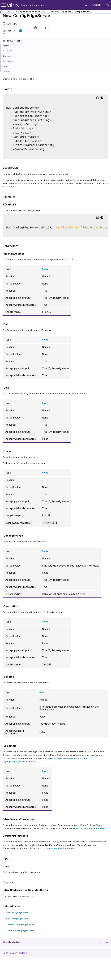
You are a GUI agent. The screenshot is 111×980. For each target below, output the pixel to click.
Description (10, 50)
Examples (9, 56)
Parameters (10, 61)
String (45, 269)
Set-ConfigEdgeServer (18, 919)
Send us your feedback (15, 953)
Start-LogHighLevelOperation (62, 758)
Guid (44, 403)
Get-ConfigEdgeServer (18, 913)
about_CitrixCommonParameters (90, 828)
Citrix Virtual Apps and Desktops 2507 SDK (71, 12)
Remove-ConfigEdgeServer (20, 931)
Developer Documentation (28, 5)
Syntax (8, 45)
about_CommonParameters (61, 848)
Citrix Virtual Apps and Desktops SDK (26, 12)
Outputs (8, 71)
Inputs (8, 66)
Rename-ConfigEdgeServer (20, 925)
